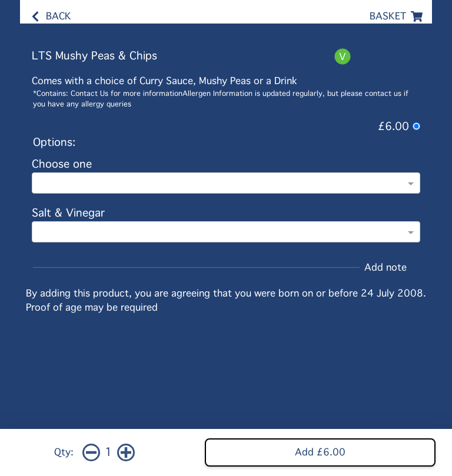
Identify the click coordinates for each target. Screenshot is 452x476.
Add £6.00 (320, 452)
